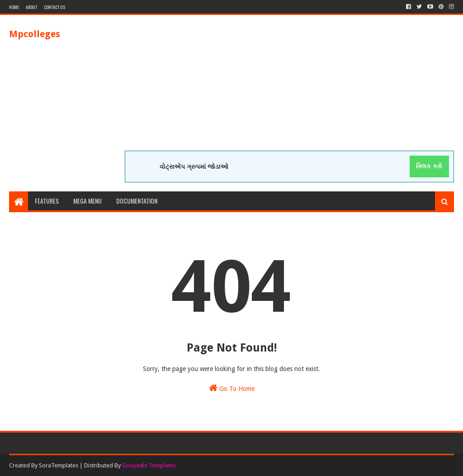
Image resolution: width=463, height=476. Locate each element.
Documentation (137, 201)
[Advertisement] (289, 87)
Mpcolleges (35, 34)
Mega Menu (87, 201)
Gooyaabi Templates (149, 465)
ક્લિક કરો (429, 166)
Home (14, 7)
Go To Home (232, 388)
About (31, 7)
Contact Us (54, 7)
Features (47, 201)
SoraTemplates (59, 465)
